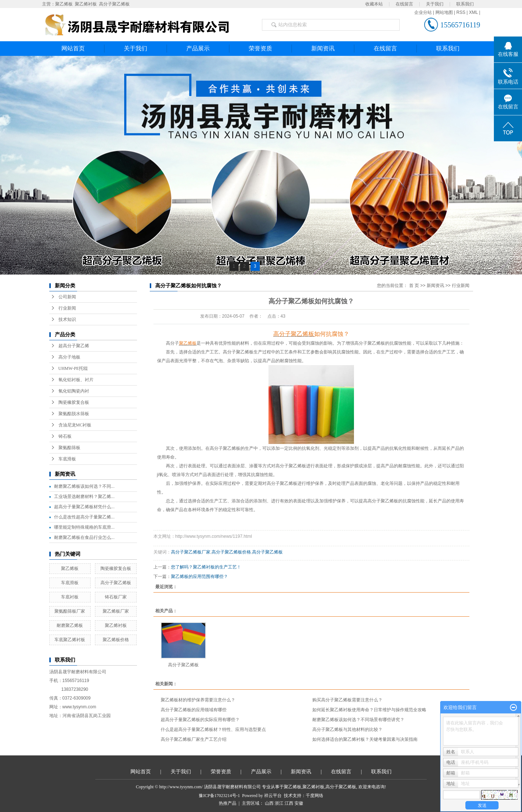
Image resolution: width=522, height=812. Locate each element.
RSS (461, 12)
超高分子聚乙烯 (74, 346)
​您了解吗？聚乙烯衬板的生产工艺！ (206, 567)
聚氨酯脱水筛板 (74, 414)
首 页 (414, 286)
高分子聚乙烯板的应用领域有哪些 (194, 710)
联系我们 (465, 4)
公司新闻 (67, 297)
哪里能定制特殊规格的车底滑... (84, 527)
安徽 (299, 803)
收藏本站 (374, 4)
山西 (269, 803)
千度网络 (315, 796)
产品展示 (198, 48)
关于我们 (435, 4)
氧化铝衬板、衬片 (76, 380)
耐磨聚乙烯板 (70, 625)
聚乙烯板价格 (116, 640)
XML (473, 12)
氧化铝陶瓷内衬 (74, 391)
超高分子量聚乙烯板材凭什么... (84, 507)
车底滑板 (67, 459)
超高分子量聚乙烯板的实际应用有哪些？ (200, 720)
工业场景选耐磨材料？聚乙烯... (84, 497)
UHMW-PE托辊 (73, 368)
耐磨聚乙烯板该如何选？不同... (84, 486)
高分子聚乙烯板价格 (231, 552)
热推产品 (228, 803)
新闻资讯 (323, 48)
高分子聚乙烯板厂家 (191, 552)
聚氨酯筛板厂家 (70, 611)
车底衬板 (70, 597)
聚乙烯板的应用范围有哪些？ (199, 577)
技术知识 (67, 319)
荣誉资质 (260, 48)
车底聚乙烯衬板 (70, 640)
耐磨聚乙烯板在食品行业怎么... (84, 537)
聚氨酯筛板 (69, 448)
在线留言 (404, 4)
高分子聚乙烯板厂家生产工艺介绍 (194, 739)
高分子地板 (69, 357)
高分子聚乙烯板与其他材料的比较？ (347, 729)
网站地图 (444, 12)
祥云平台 (273, 796)
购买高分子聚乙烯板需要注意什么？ (347, 700)
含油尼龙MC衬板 (75, 425)
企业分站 (423, 12)
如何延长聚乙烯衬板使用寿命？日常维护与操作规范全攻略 (369, 710)
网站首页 (73, 48)
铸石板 (65, 436)
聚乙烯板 (64, 4)
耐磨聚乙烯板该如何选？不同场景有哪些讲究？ (358, 720)
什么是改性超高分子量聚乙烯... (84, 517)
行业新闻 (67, 308)
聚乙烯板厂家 (116, 611)
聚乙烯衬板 (86, 4)
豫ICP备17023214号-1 (219, 796)
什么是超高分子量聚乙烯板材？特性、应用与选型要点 (213, 729)
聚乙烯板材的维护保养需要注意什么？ (198, 700)
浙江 (279, 803)
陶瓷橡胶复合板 (74, 402)
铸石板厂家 (116, 597)
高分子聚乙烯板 (114, 4)
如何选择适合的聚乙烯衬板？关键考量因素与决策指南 (365, 739)
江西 (289, 803)
